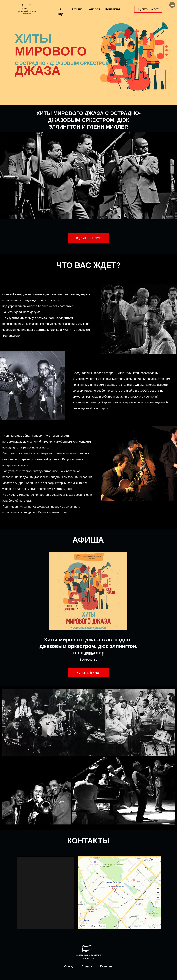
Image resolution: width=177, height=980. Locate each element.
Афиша (77, 9)
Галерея (94, 9)
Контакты (113, 9)
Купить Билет (148, 9)
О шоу (69, 966)
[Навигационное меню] (172, 5)
